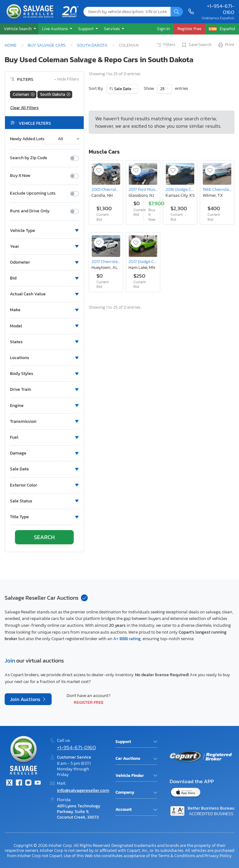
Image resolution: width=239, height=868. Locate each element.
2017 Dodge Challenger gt (153, 261)
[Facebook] (19, 783)
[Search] (177, 12)
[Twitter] (9, 783)
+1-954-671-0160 (221, 9)
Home (11, 45)
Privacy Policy (218, 856)
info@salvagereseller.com (83, 790)
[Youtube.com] (38, 783)
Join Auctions (26, 699)
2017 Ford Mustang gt (149, 189)
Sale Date (123, 89)
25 (163, 89)
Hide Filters (66, 79)
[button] (19, 29)
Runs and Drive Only (30, 211)
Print (226, 45)
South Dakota (92, 45)
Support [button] (86, 29)
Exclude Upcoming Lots (33, 193)
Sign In (163, 29)
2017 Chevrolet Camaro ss (116, 261)
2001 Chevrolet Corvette (114, 189)
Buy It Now (20, 176)
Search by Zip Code (29, 158)
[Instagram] (28, 783)
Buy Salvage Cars (47, 45)
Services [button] (112, 29)
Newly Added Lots (27, 139)
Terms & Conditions (177, 856)
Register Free (89, 702)
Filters (166, 45)
